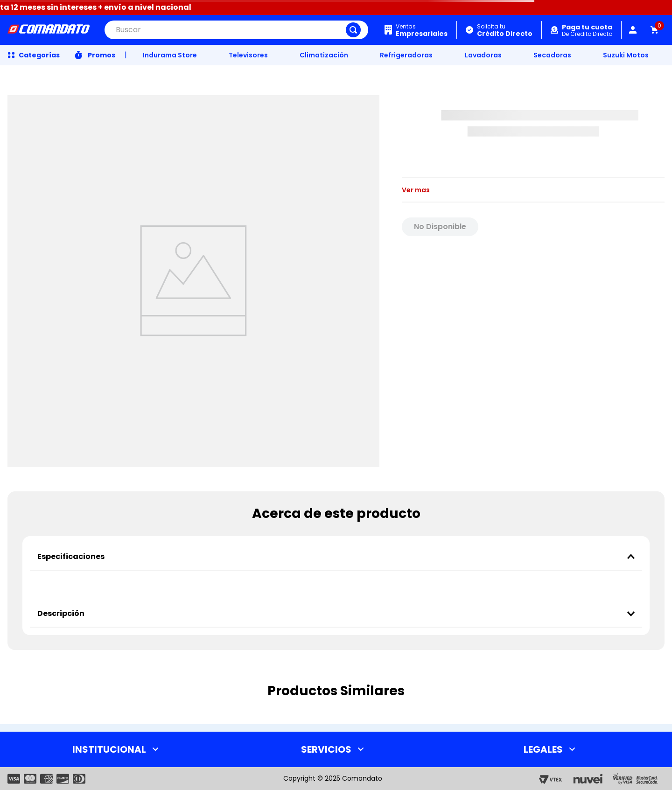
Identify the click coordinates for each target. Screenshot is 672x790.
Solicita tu (505, 30)
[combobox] (236, 30)
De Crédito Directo (587, 31)
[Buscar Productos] (353, 30)
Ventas (422, 30)
